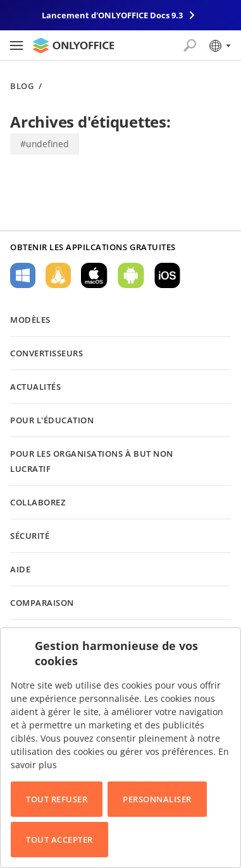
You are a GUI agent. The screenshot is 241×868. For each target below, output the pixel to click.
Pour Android (131, 275)
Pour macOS (94, 275)
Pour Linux (58, 275)
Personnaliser (157, 799)
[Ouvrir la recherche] (190, 45)
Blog (22, 86)
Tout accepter (59, 840)
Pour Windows (23, 275)
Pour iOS (167, 275)
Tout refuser (57, 799)
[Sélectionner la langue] (219, 45)
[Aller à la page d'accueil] (73, 45)
